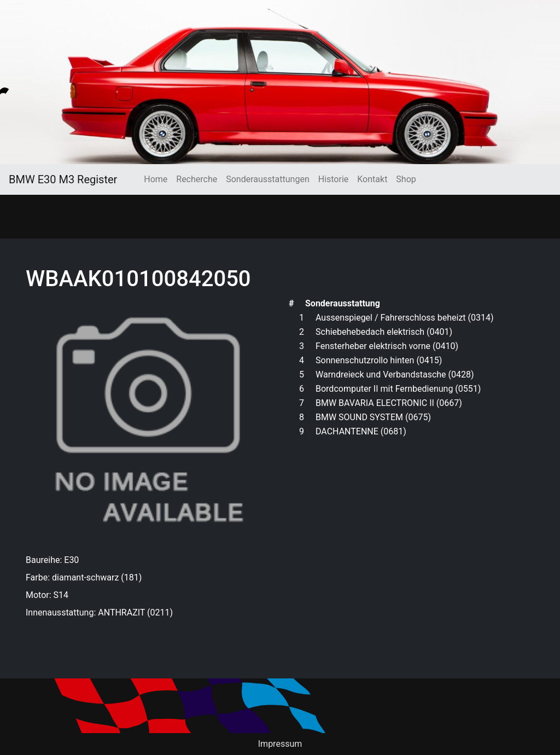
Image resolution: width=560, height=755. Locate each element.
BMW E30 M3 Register (63, 179)
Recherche (197, 179)
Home (156, 179)
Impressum (280, 744)
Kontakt (372, 179)
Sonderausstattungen (267, 179)
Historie (334, 179)
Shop (406, 179)
